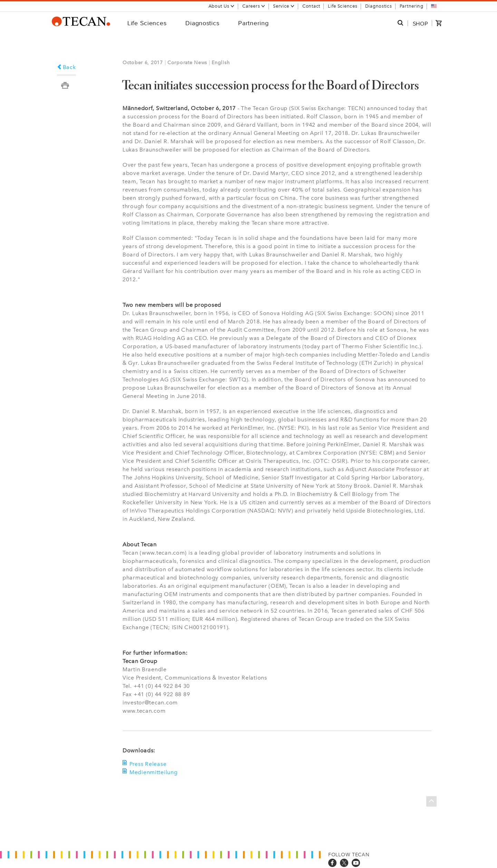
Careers (254, 6)
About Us (222, 6)
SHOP (420, 23)
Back (66, 67)
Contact (311, 6)
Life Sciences (343, 6)
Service (284, 6)
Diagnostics (379, 6)
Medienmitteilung (154, 772)
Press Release (148, 764)
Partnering (412, 6)
